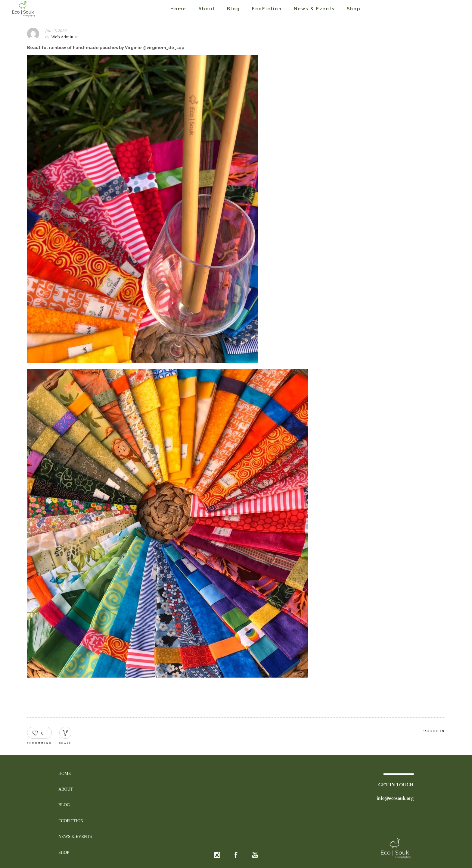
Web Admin (62, 37)
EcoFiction (267, 9)
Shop (354, 9)
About (207, 9)
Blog (233, 9)
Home (178, 9)
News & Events (314, 9)
